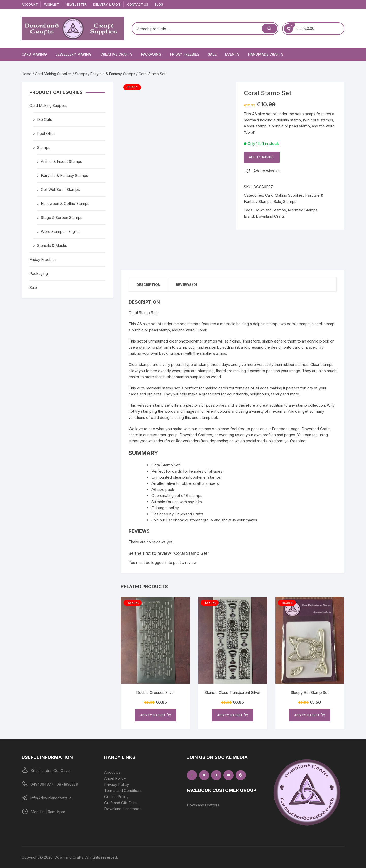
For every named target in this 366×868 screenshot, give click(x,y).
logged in (159, 563)
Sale (212, 54)
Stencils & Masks (52, 245)
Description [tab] (148, 284)
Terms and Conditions (123, 791)
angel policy (169, 508)
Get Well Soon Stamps (60, 189)
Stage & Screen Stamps (62, 217)
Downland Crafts (270, 216)
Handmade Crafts (266, 54)
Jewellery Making (74, 54)
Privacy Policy (117, 784)
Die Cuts (45, 119)
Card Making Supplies (53, 74)
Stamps (81, 74)
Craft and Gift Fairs (120, 803)
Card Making (34, 54)
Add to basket (262, 157)
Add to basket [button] (156, 715)
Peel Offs (45, 133)
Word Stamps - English (61, 231)
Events (232, 54)
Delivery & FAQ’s (107, 4)
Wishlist (52, 4)
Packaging (151, 54)
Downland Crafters (203, 805)
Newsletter (76, 4)
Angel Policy (115, 778)
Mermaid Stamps (303, 210)
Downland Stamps (270, 210)
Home (27, 74)
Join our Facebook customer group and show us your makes (204, 520)
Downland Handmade (123, 809)
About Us (112, 772)
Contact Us (138, 4)
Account (30, 4)
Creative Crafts (116, 54)
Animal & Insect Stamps (62, 161)
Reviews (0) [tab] (187, 284)
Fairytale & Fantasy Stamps (113, 74)
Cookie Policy (116, 797)
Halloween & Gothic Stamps (65, 203)
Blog (159, 4)
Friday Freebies (185, 54)
